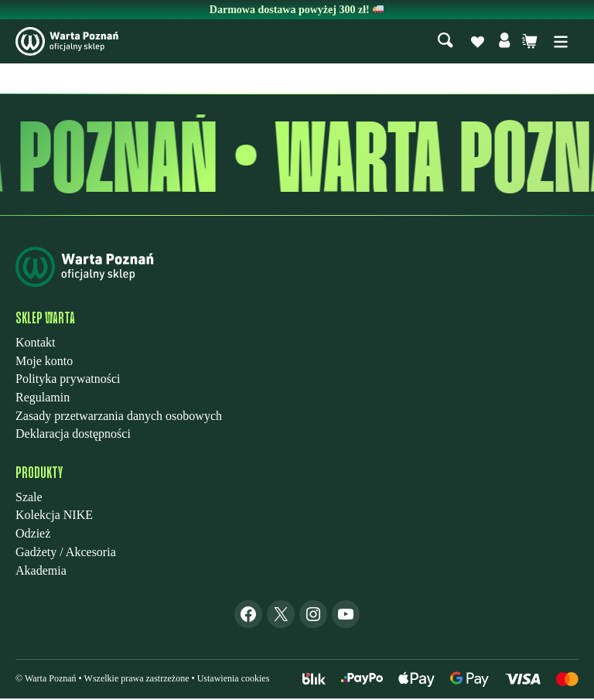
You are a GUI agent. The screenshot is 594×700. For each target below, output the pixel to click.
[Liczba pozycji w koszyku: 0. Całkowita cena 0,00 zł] (530, 43)
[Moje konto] (504, 43)
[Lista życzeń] (477, 44)
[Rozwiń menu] (561, 43)
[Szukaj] (445, 42)
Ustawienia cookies (234, 680)
